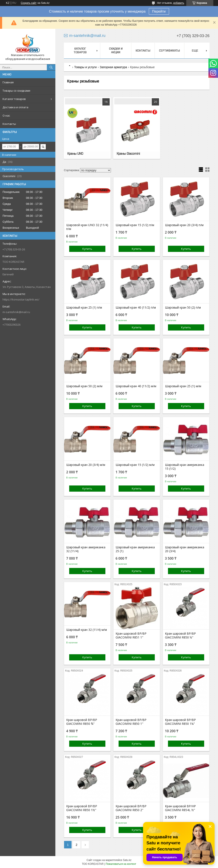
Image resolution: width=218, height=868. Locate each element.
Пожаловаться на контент (121, 864)
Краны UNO (75, 153)
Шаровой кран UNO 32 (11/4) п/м (87, 227)
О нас (6, 116)
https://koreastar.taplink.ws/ (21, 299)
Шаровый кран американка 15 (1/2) (185, 467)
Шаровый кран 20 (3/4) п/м (184, 225)
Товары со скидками (16, 91)
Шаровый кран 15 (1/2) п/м (135, 225)
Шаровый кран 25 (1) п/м (84, 308)
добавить (179, 3)
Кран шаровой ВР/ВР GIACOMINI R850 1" (131, 722)
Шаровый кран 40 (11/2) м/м (136, 386)
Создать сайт (29, 3)
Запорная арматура (113, 67)
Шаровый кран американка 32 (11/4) (86, 549)
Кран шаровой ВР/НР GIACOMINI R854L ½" (180, 808)
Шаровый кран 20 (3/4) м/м (86, 465)
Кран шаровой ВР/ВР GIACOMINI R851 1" (131, 635)
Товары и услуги (85, 67)
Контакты (9, 124)
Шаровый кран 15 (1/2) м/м (135, 465)
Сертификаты (169, 51)
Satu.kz (127, 860)
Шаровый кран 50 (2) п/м (183, 308)
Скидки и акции (116, 50)
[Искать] (51, 67)
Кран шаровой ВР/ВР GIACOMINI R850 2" (131, 808)
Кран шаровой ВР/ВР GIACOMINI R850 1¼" (180, 722)
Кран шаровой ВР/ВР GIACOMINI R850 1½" (82, 808)
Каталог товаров (14, 99)
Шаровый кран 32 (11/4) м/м (87, 630)
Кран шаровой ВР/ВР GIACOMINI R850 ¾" (82, 722)
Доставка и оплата (15, 107)
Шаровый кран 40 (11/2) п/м (136, 308)
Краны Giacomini (128, 153)
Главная (8, 82)
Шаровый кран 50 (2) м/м (84, 386)
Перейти (159, 11)
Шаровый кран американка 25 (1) (135, 549)
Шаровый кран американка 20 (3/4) (185, 549)
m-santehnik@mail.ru (16, 312)
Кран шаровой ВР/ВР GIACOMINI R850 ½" (180, 635)
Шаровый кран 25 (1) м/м (183, 386)
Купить (87, 249)
